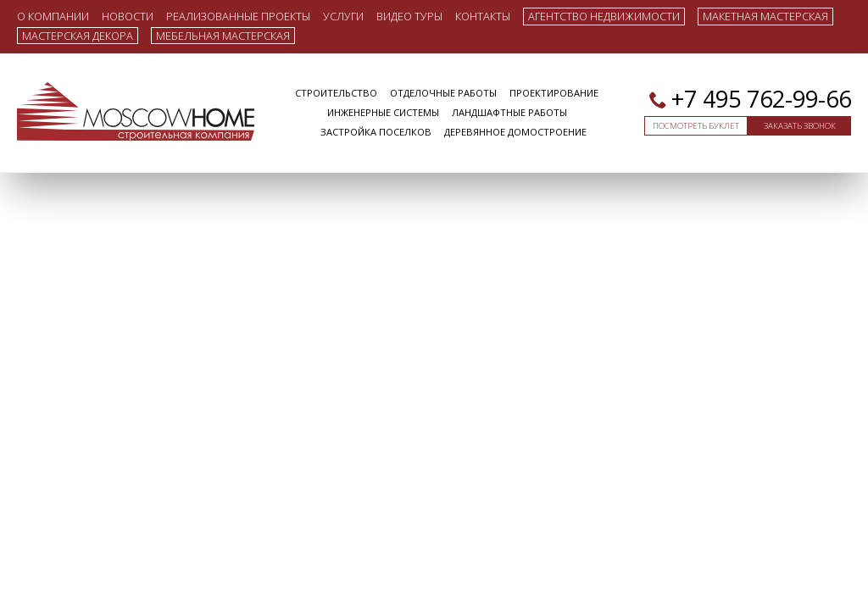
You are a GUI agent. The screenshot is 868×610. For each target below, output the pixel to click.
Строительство (336, 93)
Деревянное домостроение (515, 132)
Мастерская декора (78, 36)
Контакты (483, 16)
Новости (128, 16)
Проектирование (554, 93)
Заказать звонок (800, 126)
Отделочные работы (443, 93)
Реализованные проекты (238, 16)
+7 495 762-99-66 (761, 99)
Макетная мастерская (765, 16)
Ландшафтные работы (509, 112)
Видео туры (409, 16)
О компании (53, 16)
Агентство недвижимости (604, 16)
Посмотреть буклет (696, 126)
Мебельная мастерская (223, 36)
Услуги (343, 16)
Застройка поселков (376, 132)
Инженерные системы (383, 112)
